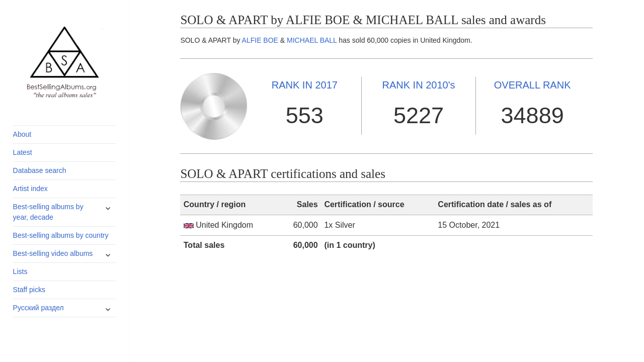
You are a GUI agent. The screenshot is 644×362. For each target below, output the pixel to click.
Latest (23, 152)
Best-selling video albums (53, 253)
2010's (418, 85)
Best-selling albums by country (61, 235)
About (22, 134)
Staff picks (29, 290)
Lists (20, 271)
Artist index (30, 189)
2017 (305, 85)
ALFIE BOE (260, 40)
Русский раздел (38, 308)
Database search (40, 170)
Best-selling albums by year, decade (48, 212)
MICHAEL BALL (312, 40)
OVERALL (533, 85)
